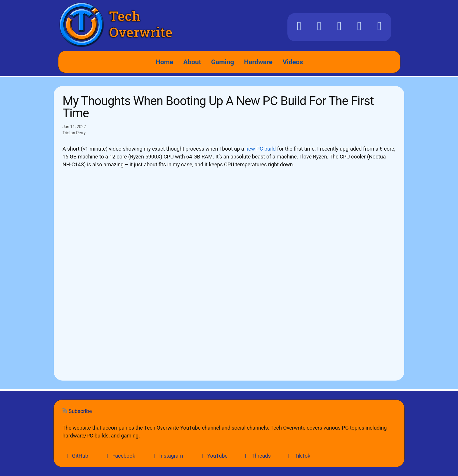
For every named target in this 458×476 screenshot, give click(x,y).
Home (164, 62)
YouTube (213, 456)
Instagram (166, 456)
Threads (256, 456)
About (192, 62)
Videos (293, 62)
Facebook (119, 456)
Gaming (223, 62)
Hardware (258, 62)
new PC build (261, 149)
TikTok (298, 456)
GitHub (75, 456)
